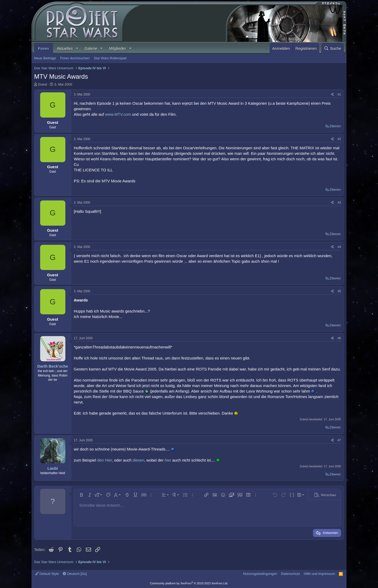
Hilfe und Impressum (319, 574)
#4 (339, 247)
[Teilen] (332, 95)
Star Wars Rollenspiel (110, 58)
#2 (339, 139)
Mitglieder (118, 48)
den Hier (104, 460)
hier (168, 460)
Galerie (91, 48)
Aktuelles (65, 48)
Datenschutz (291, 574)
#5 (339, 291)
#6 (339, 338)
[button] (77, 48)
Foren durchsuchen (75, 58)
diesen (138, 460)
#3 (339, 203)
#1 (339, 94)
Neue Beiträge (45, 58)
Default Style (47, 574)
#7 (339, 440)
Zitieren (335, 126)
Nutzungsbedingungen (260, 574)
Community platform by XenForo (189, 583)
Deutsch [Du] (75, 574)
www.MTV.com (118, 114)
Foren (44, 48)
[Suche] (333, 48)
